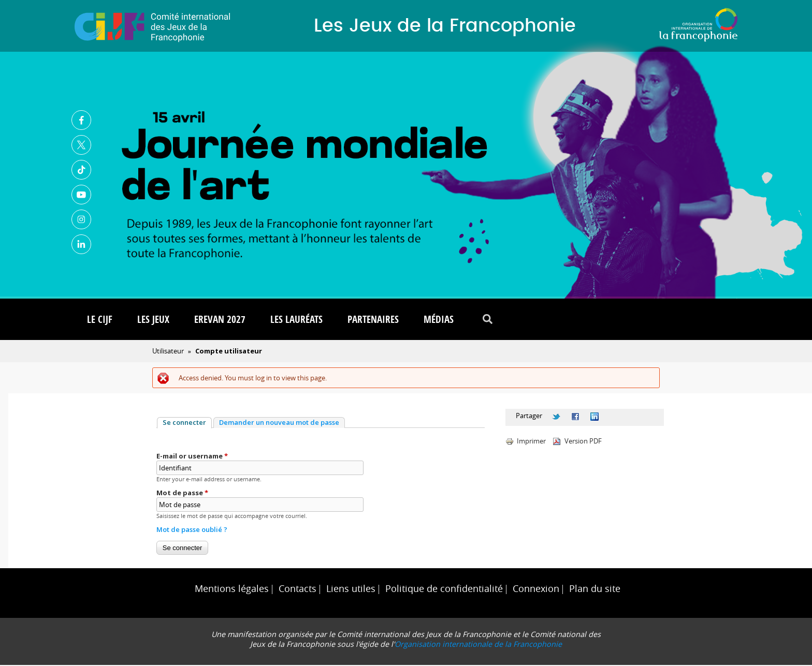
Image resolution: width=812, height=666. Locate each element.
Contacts (298, 590)
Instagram (81, 220)
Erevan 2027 (220, 320)
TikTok (81, 170)
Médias (439, 320)
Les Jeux (153, 320)
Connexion (536, 590)
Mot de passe (182, 494)
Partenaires (373, 320)
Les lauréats (296, 320)
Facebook (81, 121)
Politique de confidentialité (444, 590)
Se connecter (187, 423)
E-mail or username (192, 457)
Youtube (81, 195)
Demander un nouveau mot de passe (279, 423)
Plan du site (595, 590)
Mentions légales (232, 590)
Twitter (81, 145)
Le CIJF (100, 320)
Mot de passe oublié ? (192, 530)
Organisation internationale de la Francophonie (478, 645)
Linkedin (81, 245)
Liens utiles (351, 590)
